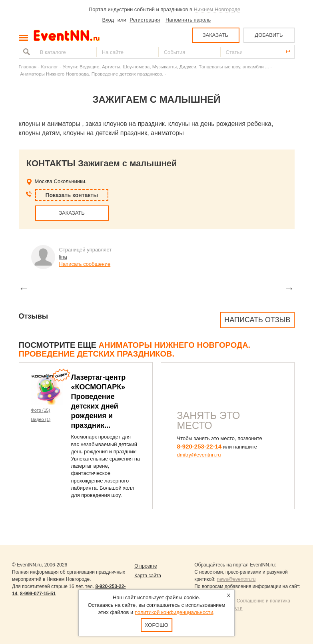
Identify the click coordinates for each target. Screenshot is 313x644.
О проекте (146, 566)
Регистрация (145, 20)
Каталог (50, 67)
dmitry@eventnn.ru (199, 455)
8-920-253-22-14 (199, 446)
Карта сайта (148, 576)
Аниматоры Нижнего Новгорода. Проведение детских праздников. (92, 74)
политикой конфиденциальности (174, 612)
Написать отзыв (257, 320)
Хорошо (156, 625)
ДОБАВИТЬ (269, 35)
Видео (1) (41, 419)
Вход (108, 20)
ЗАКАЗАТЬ (216, 35)
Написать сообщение (85, 264)
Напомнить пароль (188, 20)
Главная (28, 67)
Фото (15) (41, 410)
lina (63, 257)
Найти (26, 52)
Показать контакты (72, 195)
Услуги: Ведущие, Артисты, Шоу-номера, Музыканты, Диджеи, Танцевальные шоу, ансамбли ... (166, 67)
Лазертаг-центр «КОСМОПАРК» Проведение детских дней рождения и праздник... (99, 401)
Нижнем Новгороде (217, 9)
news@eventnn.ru (236, 579)
